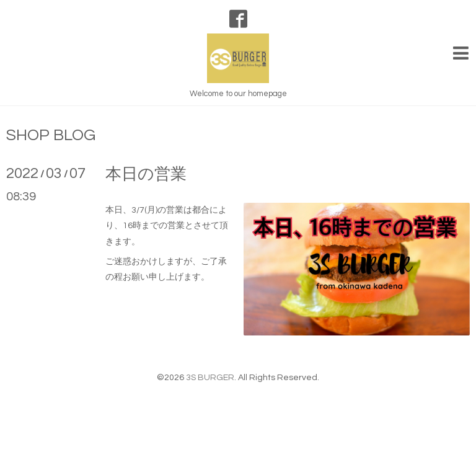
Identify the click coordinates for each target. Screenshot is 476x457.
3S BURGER (210, 378)
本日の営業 (146, 174)
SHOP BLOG (51, 135)
